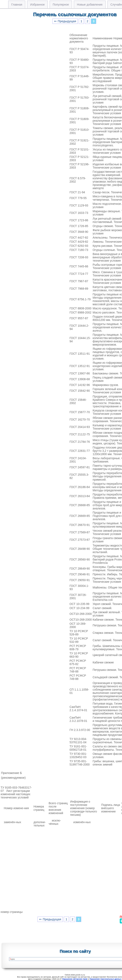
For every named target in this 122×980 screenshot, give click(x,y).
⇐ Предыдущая (65, 21)
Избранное (37, 5)
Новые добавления (90, 5)
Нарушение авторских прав (75, 979)
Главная (17, 5)
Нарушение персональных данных (106, 979)
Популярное (61, 5)
